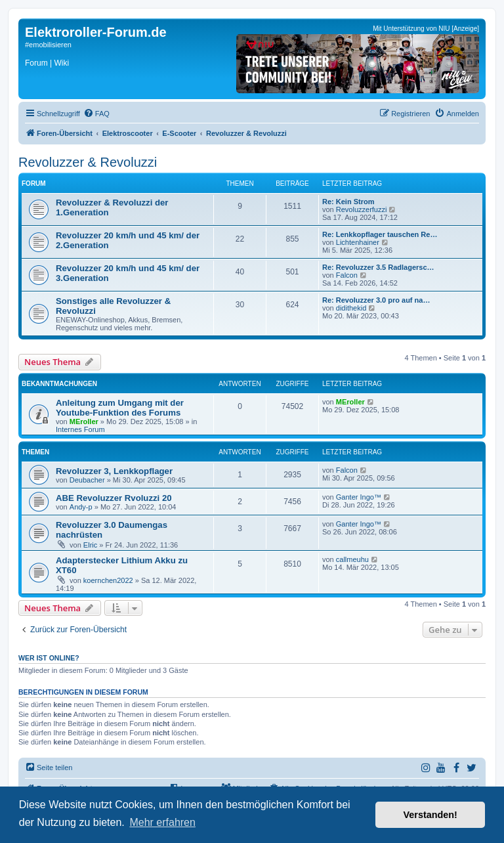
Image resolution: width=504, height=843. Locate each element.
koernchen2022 (108, 580)
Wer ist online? (49, 658)
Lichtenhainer (358, 242)
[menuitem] (96, 114)
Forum (36, 63)
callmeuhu (352, 559)
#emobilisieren (48, 45)
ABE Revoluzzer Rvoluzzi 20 (114, 498)
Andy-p (81, 507)
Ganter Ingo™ (359, 497)
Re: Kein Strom (348, 202)
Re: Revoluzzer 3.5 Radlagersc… (378, 267)
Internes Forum (80, 429)
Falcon (347, 275)
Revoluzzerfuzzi (362, 209)
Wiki (61, 63)
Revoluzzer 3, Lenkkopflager (114, 471)
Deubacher (87, 480)
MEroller (84, 421)
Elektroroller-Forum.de (96, 32)
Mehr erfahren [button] (162, 822)
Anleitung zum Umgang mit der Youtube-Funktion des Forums (120, 408)
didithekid (351, 308)
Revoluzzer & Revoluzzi (88, 162)
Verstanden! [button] (430, 815)
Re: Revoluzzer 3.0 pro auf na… (376, 300)
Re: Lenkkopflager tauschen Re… (380, 234)
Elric (90, 545)
